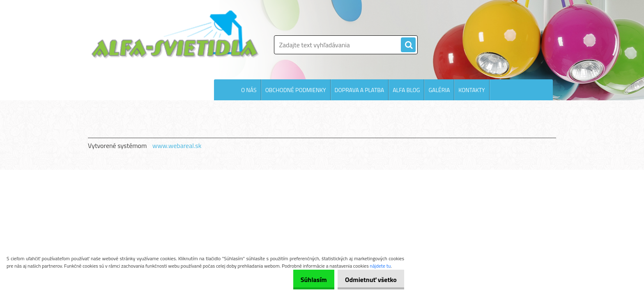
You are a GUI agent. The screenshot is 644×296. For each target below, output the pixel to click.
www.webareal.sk (177, 146)
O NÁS (249, 90)
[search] (408, 45)
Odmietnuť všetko (368, 280)
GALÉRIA (439, 90)
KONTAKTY (471, 90)
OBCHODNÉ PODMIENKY (296, 90)
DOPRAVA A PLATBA (360, 90)
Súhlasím (305, 280)
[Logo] (175, 35)
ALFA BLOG (406, 90)
